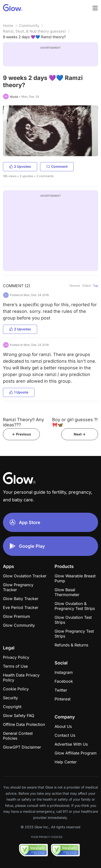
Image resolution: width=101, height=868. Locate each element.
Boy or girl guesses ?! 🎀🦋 (75, 422)
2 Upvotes (20, 166)
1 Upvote (19, 392)
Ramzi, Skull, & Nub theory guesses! (34, 31)
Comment (57, 166)
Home (8, 26)
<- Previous (22, 434)
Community (29, 26)
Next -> (80, 434)
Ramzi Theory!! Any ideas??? (23, 422)
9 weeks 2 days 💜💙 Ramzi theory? (34, 37)
